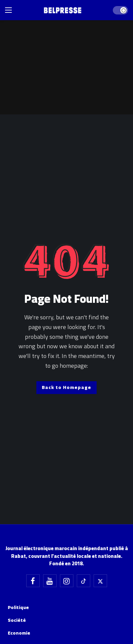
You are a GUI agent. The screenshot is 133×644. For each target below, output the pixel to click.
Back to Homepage (66, 387)
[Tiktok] (84, 581)
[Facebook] (33, 581)
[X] (100, 581)
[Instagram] (67, 581)
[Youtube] (50, 581)
